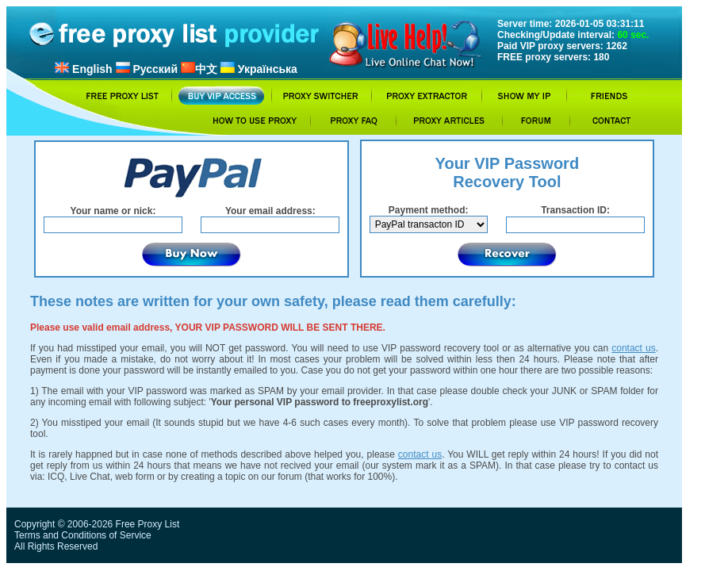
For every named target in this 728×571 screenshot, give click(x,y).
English (83, 69)
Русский (147, 69)
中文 (199, 69)
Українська (259, 69)
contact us (633, 348)
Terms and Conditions (60, 535)
